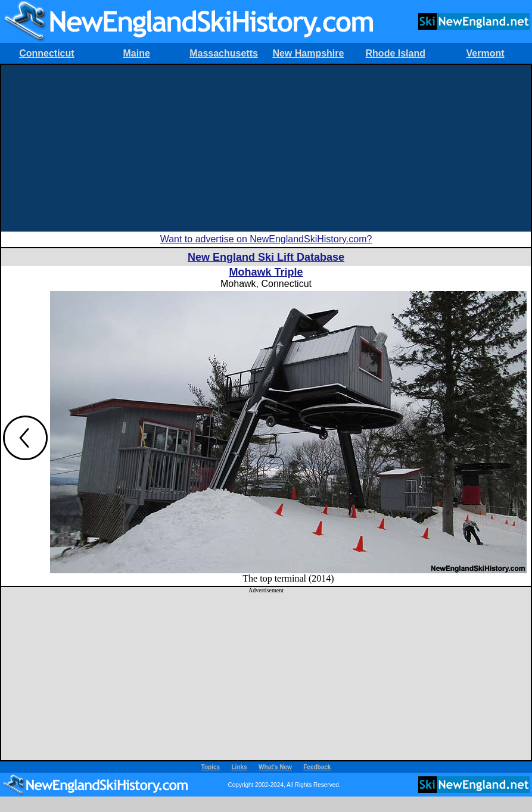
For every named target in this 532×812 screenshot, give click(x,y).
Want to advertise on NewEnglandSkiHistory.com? (266, 239)
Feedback (317, 767)
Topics (211, 767)
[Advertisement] (266, 148)
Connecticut (46, 53)
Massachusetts (224, 53)
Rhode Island (396, 53)
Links (239, 767)
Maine (137, 53)
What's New (275, 767)
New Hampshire (308, 53)
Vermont (486, 53)
